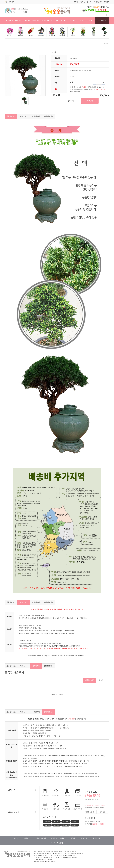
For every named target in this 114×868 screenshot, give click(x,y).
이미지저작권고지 (57, 843)
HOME (106, 44)
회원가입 (82, 2)
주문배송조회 (98, 2)
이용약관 (27, 838)
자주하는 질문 (14, 812)
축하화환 (45, 20)
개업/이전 (18, 20)
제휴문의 (72, 838)
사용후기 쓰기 (90, 680)
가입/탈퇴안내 (47, 825)
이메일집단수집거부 (58, 838)
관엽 (81, 20)
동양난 (63, 20)
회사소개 (17, 838)
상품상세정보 (11, 116)
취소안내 (75, 822)
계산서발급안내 (66, 825)
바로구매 (90, 101)
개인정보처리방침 (41, 838)
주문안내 (47, 822)
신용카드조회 (96, 838)
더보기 (101, 680)
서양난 (72, 20)
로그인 (76, 2)
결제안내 (66, 822)
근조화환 (54, 20)
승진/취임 (36, 20)
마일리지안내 (56, 825)
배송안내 (23, 116)
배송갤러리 (36, 116)
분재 (90, 20)
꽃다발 (27, 20)
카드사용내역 (75, 825)
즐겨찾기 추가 (10, 2)
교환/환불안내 (49, 116)
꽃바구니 (9, 20)
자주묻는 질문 (91, 812)
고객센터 (107, 2)
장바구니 (90, 2)
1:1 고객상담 (102, 812)
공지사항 (12, 790)
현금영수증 (83, 838)
